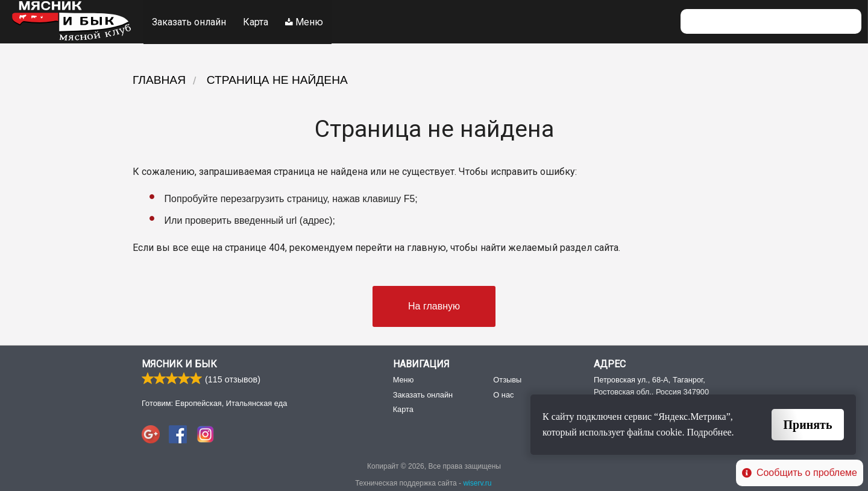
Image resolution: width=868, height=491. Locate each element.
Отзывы (507, 380)
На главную (434, 306)
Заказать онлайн (189, 21)
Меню (305, 21)
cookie (669, 432)
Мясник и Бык (179, 364)
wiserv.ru (477, 483)
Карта (256, 21)
